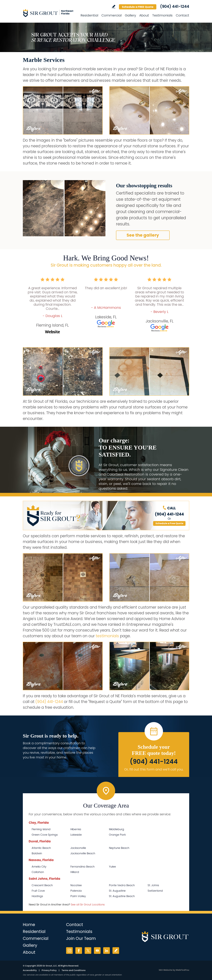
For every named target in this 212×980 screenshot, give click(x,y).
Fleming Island (41, 829)
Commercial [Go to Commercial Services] (112, 15)
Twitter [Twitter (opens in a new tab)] (88, 951)
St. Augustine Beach (122, 896)
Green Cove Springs (45, 835)
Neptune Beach (119, 848)
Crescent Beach (42, 885)
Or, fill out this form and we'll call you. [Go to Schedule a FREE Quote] (154, 769)
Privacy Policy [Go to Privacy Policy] (49, 970)
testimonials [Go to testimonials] (107, 636)
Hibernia (76, 829)
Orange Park (117, 835)
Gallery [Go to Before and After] (130, 15)
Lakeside (76, 835)
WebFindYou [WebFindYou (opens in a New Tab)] (182, 970)
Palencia (76, 891)
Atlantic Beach (41, 848)
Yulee (112, 867)
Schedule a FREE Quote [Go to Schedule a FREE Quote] (138, 7)
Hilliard (75, 872)
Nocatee (76, 885)
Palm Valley (78, 896)
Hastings (37, 896)
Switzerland (155, 891)
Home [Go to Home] (29, 925)
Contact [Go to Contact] (182, 15)
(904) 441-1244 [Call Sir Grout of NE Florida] (175, 6)
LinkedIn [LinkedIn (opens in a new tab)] (107, 951)
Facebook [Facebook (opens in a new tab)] (79, 951)
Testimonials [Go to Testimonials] (162, 15)
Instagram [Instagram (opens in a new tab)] (69, 951)
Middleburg (117, 829)
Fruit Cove (38, 891)
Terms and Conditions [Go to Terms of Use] (74, 970)
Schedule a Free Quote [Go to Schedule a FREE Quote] (169, 523)
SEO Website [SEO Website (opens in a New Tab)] (165, 970)
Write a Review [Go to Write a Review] (114, 7)
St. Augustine (117, 891)
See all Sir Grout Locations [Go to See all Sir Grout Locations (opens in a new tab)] (88, 904)
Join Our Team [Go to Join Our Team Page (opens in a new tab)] (81, 938)
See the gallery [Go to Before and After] (143, 235)
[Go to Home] (49, 13)
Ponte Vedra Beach (122, 885)
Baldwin (37, 853)
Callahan (38, 872)
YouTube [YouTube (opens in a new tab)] (97, 951)
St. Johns (153, 885)
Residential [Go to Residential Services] (89, 15)
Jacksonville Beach (83, 853)
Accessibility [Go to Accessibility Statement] (30, 970)
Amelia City (39, 867)
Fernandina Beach (82, 867)
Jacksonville (78, 848)
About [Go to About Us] (144, 15)
